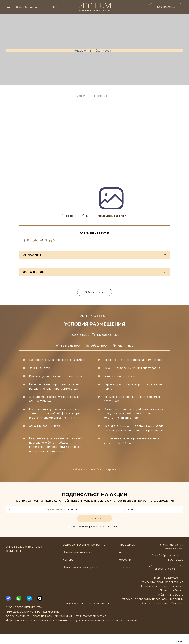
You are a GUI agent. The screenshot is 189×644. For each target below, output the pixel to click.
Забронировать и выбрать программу (94, 470)
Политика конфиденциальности (86, 603)
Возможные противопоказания (161, 582)
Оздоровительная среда (80, 567)
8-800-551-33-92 (172, 545)
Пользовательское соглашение (162, 586)
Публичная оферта (170, 595)
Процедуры (127, 545)
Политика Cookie (172, 590)
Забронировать (94, 292)
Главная (81, 96)
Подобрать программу (166, 569)
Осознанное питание (77, 552)
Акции (124, 552)
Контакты (126, 567)
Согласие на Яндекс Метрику (163, 603)
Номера (68, 560)
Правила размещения (168, 578)
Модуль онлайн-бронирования (95, 51)
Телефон (72, 509)
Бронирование (166, 7)
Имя (10, 509)
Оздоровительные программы (84, 545)
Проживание (99, 96)
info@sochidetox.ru (174, 549)
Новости (125, 560)
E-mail (130, 509)
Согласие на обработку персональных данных (151, 599)
